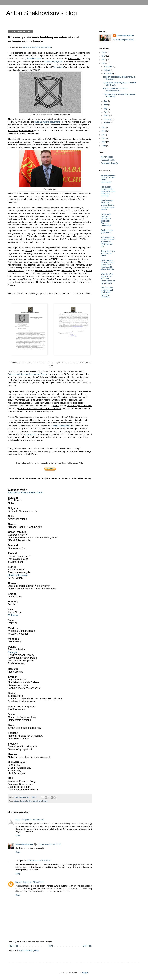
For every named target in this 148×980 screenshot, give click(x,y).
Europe (23, 801)
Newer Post (14, 946)
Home (51, 946)
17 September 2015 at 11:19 (32, 820)
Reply (18, 835)
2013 (104, 131)
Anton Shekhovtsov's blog (42, 13)
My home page (107, 157)
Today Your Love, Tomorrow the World (108, 253)
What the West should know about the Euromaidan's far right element (108, 278)
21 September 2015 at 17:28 (32, 882)
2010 (104, 142)
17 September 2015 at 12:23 (49, 844)
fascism (29, 801)
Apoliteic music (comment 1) (107, 231)
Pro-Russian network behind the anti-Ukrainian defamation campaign (108, 191)
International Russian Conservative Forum (28, 374)
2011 (104, 138)
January (107, 123)
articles (16, 801)
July (106, 101)
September (109, 74)
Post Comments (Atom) (29, 950)
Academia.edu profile (110, 163)
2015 (104, 63)
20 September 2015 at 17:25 (39, 861)
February (108, 119)
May (106, 108)
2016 (104, 60)
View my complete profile (124, 40)
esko (17, 820)
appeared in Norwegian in (37, 47)
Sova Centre (59, 67)
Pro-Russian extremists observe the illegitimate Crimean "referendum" (106, 220)
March (107, 116)
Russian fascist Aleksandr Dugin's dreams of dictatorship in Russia (108, 205)
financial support (34, 59)
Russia (45, 801)
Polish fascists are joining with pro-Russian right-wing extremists (107, 292)
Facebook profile (108, 160)
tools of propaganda (53, 61)
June (106, 105)
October (107, 70)
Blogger (85, 973)
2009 (104, 146)
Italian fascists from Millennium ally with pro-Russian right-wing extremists (108, 265)
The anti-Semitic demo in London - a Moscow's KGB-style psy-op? (108, 242)
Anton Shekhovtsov (24, 844)
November (108, 67)
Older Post (87, 946)
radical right (37, 801)
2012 (104, 135)
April (106, 112)
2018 (104, 52)
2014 (104, 127)
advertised (31, 434)
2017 (104, 56)
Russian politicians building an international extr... (116, 90)
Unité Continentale (62, 426)
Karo (17, 882)
